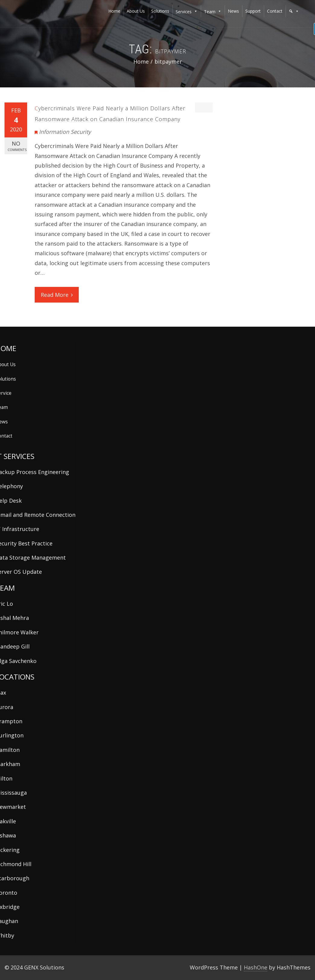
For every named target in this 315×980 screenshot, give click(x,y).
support (253, 11)
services (184, 12)
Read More (57, 295)
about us (136, 11)
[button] (294, 11)
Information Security (65, 132)
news (233, 11)
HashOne (256, 967)
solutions (160, 11)
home (114, 11)
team (210, 12)
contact (275, 11)
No (17, 146)
